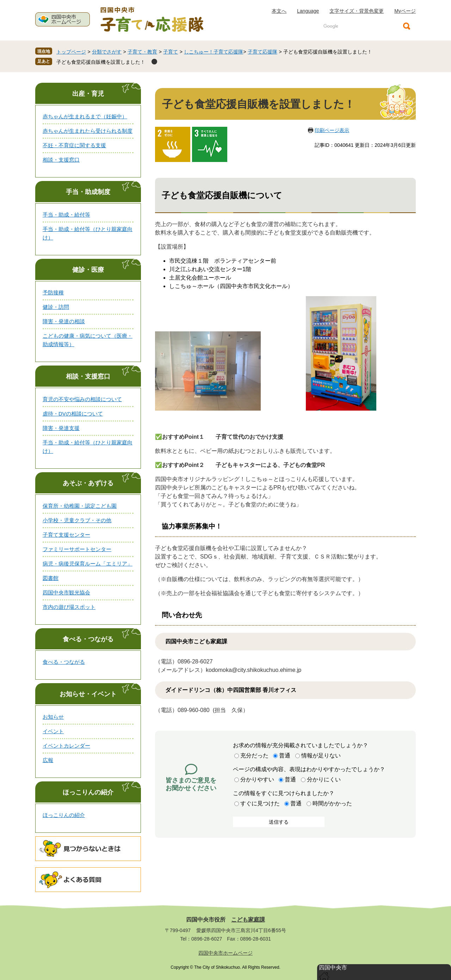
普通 (285, 756)
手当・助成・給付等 (66, 215)
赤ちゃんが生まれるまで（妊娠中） (85, 116)
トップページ (71, 52)
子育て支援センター (66, 535)
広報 (48, 760)
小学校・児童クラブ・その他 (77, 520)
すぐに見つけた (260, 803)
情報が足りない (321, 756)
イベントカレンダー (66, 746)
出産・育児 (88, 94)
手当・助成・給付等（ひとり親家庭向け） (88, 233)
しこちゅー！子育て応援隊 (214, 52)
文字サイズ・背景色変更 (357, 11)
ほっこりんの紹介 (88, 792)
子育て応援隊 (262, 52)
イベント (53, 731)
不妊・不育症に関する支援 (74, 145)
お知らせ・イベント (88, 694)
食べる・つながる (88, 639)
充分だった (254, 756)
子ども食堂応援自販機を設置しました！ (101, 62)
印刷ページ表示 (332, 130)
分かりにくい (324, 779)
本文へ (279, 11)
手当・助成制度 (88, 192)
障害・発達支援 (61, 428)
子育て (171, 52)
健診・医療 (88, 270)
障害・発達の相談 (64, 321)
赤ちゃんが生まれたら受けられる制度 (88, 131)
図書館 (51, 578)
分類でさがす (107, 52)
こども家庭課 (248, 920)
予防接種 (53, 292)
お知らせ (53, 717)
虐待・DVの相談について (73, 414)
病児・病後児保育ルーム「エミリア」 (88, 564)
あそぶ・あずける (88, 483)
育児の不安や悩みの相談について (82, 399)
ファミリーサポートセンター (77, 549)
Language (308, 11)
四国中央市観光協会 (66, 592)
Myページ (405, 11)
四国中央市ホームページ (225, 953)
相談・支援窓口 (61, 160)
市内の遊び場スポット (69, 607)
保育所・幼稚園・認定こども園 (80, 506)
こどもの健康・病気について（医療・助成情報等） (88, 340)
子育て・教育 (142, 52)
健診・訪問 (56, 307)
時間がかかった (332, 803)
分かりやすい (257, 779)
